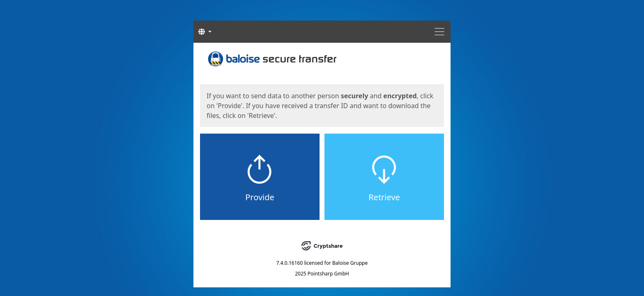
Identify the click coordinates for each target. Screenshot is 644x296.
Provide (260, 197)
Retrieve (384, 197)
